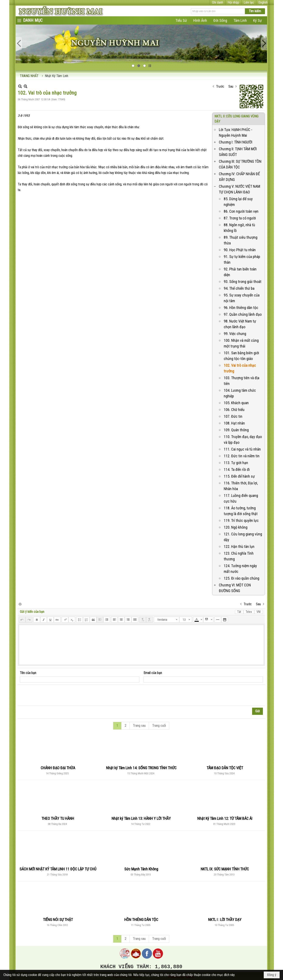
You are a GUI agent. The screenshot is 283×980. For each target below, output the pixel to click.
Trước (220, 86)
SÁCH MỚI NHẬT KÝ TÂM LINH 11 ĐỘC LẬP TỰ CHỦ (58, 869)
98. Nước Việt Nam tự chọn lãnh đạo (240, 324)
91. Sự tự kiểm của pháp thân (242, 259)
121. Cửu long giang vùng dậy (243, 537)
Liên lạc (249, 2)
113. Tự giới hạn (236, 463)
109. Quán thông (236, 430)
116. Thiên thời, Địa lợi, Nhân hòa (241, 486)
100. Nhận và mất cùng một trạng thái (241, 343)
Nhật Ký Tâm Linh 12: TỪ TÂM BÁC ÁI (225, 818)
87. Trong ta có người (240, 218)
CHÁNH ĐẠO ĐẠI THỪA (58, 768)
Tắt (239, 612)
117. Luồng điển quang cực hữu (241, 498)
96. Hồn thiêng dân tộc (241, 308)
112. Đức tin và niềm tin (242, 456)
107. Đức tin (233, 416)
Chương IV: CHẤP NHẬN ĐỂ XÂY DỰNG (239, 177)
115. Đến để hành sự (239, 476)
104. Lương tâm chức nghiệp (240, 393)
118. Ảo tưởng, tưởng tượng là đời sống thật (241, 511)
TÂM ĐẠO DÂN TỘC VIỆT (225, 768)
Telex (249, 612)
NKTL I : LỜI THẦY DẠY (225, 920)
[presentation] (52, 695)
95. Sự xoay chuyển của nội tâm (242, 298)
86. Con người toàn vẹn (241, 211)
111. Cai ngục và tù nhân (242, 449)
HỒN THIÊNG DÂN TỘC (141, 920)
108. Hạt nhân (234, 423)
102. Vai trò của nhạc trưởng (240, 368)
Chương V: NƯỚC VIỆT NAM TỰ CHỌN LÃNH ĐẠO (240, 189)
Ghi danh (218, 2)
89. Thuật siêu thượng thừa (241, 240)
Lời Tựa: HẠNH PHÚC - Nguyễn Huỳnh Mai (236, 132)
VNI (259, 612)
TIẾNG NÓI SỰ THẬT (58, 920)
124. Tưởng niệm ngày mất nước (240, 569)
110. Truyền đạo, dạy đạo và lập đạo (243, 440)
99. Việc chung (235, 334)
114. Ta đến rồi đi (237, 469)
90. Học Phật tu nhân (240, 250)
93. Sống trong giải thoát (243, 282)
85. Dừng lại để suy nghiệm (238, 202)
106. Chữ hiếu (234, 410)
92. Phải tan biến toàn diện (240, 272)
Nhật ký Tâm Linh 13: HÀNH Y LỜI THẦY (141, 818)
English (263, 2)
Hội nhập (233, 2)
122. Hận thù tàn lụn (239, 547)
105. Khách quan (236, 403)
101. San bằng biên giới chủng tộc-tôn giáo (241, 356)
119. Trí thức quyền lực (241, 520)
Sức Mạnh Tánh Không (141, 869)
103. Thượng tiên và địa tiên (242, 381)
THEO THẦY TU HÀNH (58, 818)
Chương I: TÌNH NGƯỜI (236, 142)
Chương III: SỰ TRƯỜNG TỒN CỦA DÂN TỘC (240, 164)
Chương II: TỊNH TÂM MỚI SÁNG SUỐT (238, 152)
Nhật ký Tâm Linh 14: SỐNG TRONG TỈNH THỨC (141, 768)
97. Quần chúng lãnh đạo (243, 314)
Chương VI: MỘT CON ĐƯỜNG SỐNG (235, 588)
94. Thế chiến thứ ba (239, 288)
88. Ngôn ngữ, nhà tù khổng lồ (239, 228)
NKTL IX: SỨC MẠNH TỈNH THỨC (225, 869)
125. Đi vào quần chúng (242, 578)
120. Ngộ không (236, 527)
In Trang (20, 604)
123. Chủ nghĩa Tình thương (239, 556)
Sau (231, 86)
